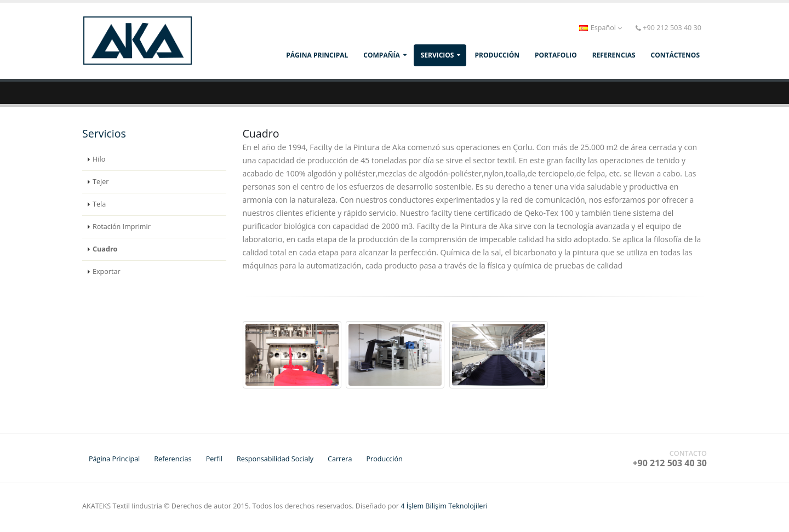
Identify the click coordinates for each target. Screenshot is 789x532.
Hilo (99, 159)
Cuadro (105, 249)
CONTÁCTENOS (675, 55)
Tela (99, 204)
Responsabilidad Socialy (275, 459)
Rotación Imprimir (122, 227)
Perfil (214, 459)
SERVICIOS (438, 55)
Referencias (173, 459)
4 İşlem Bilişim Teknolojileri (444, 506)
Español (601, 28)
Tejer (101, 182)
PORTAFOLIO (556, 55)
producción (497, 55)
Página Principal (317, 55)
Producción (384, 459)
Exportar (107, 271)
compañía (381, 55)
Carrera (340, 459)
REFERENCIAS (614, 55)
